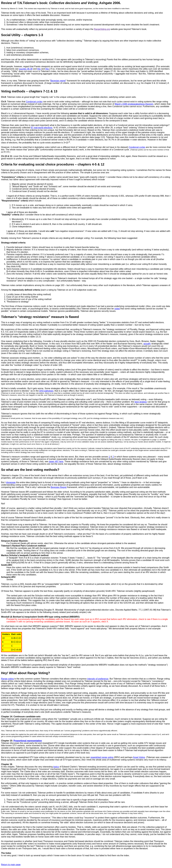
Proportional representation (28, 741)
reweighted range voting (102, 757)
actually (147, 344)
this (39, 69)
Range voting (7, 679)
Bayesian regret (58, 81)
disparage (11, 482)
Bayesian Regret (59, 487)
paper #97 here (56, 461)
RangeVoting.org (102, 29)
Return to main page (11, 865)
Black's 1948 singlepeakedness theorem (134, 104)
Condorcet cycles (34, 102)
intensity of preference (98, 679)
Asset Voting (139, 757)
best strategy (141, 402)
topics (56, 767)
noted (117, 309)
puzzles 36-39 (26, 69)
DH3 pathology (46, 391)
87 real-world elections (42, 128)
